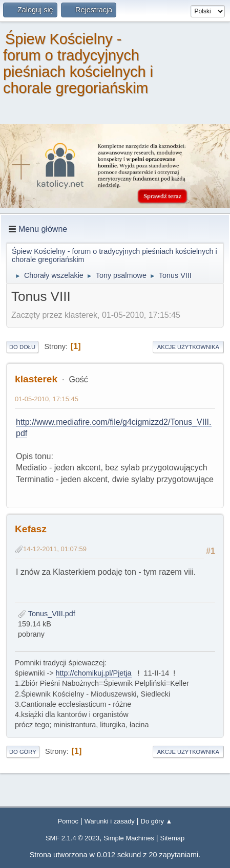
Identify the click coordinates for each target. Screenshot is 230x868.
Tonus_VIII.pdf (47, 614)
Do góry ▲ (157, 821)
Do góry (23, 752)
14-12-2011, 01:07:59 (55, 549)
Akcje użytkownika (188, 347)
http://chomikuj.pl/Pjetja (94, 673)
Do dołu (22, 347)
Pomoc (68, 821)
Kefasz (31, 529)
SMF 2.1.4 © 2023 (72, 838)
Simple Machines (129, 838)
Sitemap (173, 838)
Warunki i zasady (110, 821)
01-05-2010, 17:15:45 (47, 399)
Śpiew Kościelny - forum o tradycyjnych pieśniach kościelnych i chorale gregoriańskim (78, 63)
